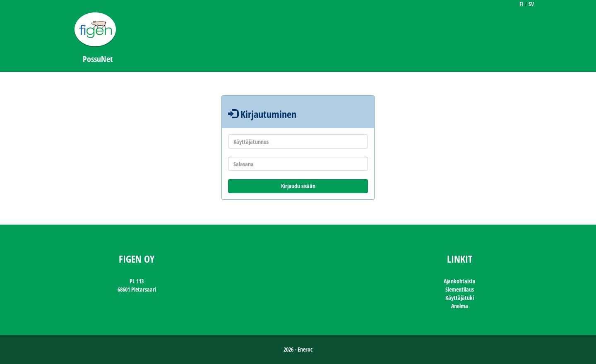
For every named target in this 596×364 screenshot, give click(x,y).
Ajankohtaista (460, 281)
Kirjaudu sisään (298, 186)
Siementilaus (460, 289)
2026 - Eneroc (298, 349)
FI (521, 4)
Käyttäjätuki (460, 298)
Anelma (460, 306)
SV (531, 4)
